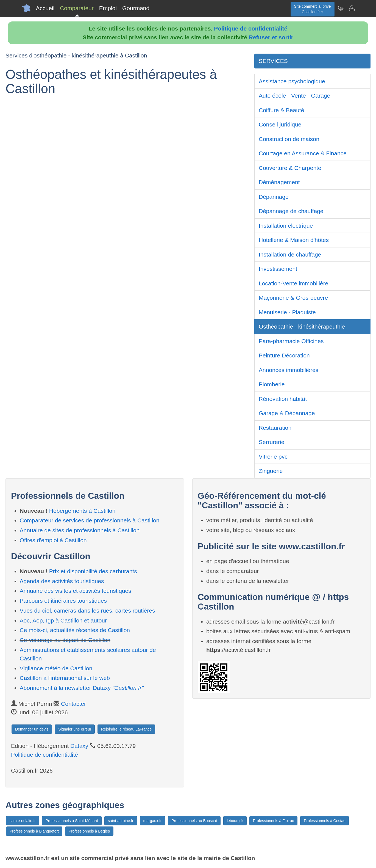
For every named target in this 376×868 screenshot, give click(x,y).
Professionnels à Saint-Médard (72, 821)
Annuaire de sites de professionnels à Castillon (80, 530)
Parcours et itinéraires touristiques (63, 601)
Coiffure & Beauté (281, 110)
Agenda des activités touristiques (62, 581)
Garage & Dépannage (287, 413)
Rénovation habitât (283, 399)
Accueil (45, 8)
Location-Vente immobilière (293, 283)
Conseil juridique (280, 124)
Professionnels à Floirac (273, 821)
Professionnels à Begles (89, 831)
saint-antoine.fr (121, 821)
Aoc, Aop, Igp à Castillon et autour (63, 620)
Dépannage (274, 197)
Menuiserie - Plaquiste (287, 312)
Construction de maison (289, 139)
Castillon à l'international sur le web (65, 678)
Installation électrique (286, 226)
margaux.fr (153, 821)
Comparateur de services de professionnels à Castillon (90, 520)
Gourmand (136, 8)
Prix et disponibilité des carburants (93, 571)
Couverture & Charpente (290, 168)
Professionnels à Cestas (325, 821)
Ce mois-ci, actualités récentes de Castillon (75, 630)
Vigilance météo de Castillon (56, 668)
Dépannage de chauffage (291, 211)
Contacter (73, 704)
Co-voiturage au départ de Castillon (65, 640)
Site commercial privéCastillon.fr (313, 9)
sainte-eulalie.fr (23, 821)
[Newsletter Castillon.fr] (341, 8)
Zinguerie (271, 471)
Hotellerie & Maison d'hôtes (294, 240)
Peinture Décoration (284, 355)
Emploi (108, 8)
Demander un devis (32, 729)
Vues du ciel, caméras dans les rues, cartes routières (87, 611)
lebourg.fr (235, 821)
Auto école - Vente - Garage (294, 96)
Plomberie (272, 384)
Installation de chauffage (290, 254)
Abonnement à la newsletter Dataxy (82, 688)
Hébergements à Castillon (82, 511)
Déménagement (279, 182)
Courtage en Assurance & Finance (303, 153)
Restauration (275, 428)
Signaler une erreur (75, 729)
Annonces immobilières (289, 370)
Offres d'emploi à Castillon (53, 540)
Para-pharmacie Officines (291, 341)
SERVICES (273, 61)
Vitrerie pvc (273, 457)
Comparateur (77, 8)
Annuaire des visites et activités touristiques (76, 591)
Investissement (278, 269)
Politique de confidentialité (251, 28)
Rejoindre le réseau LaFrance (126, 729)
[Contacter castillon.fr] (352, 8)
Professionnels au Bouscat (194, 821)
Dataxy (79, 746)
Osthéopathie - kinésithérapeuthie (302, 326)
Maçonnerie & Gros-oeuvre (293, 298)
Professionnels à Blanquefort (34, 831)
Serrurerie (271, 442)
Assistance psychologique (292, 81)
